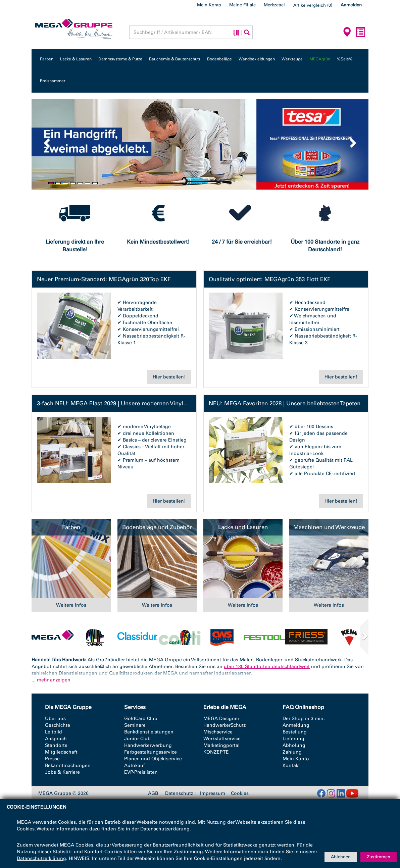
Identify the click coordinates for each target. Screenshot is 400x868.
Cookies (240, 793)
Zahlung (292, 752)
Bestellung (295, 732)
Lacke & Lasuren (76, 59)
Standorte (56, 745)
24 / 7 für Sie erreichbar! (242, 242)
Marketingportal (221, 745)
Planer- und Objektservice (153, 759)
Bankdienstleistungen (149, 732)
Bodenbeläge (219, 59)
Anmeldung (296, 725)
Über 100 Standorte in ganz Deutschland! (325, 246)
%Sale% (345, 59)
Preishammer (53, 81)
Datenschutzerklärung (165, 829)
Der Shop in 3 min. (304, 719)
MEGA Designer (221, 719)
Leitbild (54, 732)
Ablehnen (341, 857)
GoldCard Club (141, 719)
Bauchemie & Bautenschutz (175, 59)
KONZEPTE (216, 752)
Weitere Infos (71, 605)
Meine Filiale (242, 5)
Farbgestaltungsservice (151, 752)
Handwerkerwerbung (148, 745)
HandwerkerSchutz (224, 725)
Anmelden (351, 5)
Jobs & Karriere (62, 772)
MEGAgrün (320, 59)
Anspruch (56, 739)
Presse (52, 759)
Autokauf (135, 765)
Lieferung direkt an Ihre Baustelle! (75, 246)
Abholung (294, 745)
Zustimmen (379, 857)
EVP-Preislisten (141, 772)
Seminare (135, 725)
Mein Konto (209, 5)
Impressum (213, 794)
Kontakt (291, 765)
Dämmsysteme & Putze (120, 59)
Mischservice (218, 732)
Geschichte (58, 725)
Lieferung (293, 739)
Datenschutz (179, 794)
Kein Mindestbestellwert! (158, 242)
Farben (47, 59)
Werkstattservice (222, 739)
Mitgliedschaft (61, 752)
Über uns (55, 719)
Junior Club (137, 739)
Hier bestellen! (169, 377)
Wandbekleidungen (257, 59)
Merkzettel (274, 5)
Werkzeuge (292, 59)
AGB (153, 794)
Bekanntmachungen (68, 765)
